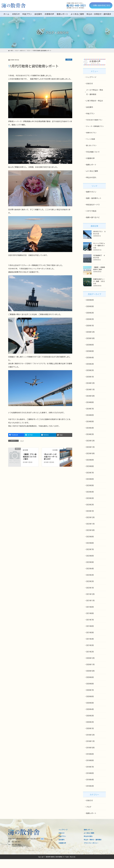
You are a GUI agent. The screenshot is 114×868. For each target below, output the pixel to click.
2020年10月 (90, 671)
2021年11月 (90, 601)
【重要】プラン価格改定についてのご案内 (30, 457)
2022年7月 (90, 549)
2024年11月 (90, 390)
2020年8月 (90, 684)
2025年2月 (90, 370)
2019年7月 (90, 767)
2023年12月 (90, 441)
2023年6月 (90, 479)
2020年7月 (90, 690)
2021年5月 (90, 633)
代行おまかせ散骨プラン (94, 120)
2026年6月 (90, 300)
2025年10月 (90, 338)
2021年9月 (90, 607)
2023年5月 (90, 485)
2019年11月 (90, 741)
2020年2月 (90, 722)
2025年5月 (90, 351)
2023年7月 (90, 473)
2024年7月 (90, 409)
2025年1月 (90, 377)
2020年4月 (90, 709)
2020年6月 (90, 696)
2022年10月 (90, 530)
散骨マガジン (91, 192)
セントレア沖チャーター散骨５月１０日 (99, 246)
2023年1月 (90, 511)
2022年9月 (90, 537)
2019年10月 (90, 748)
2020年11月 (90, 665)
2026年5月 (90, 306)
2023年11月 (90, 447)
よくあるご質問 (92, 171)
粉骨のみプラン (91, 133)
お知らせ (90, 84)
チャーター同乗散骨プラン (95, 126)
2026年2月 (90, 319)
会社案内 (90, 107)
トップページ (91, 77)
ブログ (69, 60)
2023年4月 (90, 492)
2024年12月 (90, 383)
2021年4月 (90, 639)
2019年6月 (90, 773)
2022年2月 (90, 581)
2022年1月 (90, 588)
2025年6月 (90, 345)
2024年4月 (90, 428)
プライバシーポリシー (91, 843)
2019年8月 (90, 760)
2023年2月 (90, 505)
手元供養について (93, 152)
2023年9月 (90, 460)
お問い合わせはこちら (101, 5)
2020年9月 (90, 677)
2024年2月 (90, 434)
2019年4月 (90, 780)
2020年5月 (90, 703)
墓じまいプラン (91, 146)
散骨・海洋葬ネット (94, 198)
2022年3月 (90, 575)
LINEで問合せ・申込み (95, 101)
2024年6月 (90, 415)
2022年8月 (90, 543)
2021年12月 (90, 594)
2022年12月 (90, 517)
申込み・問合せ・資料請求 (93, 840)
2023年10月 (90, 453)
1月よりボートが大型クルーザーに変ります (51, 457)
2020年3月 (90, 716)
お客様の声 (90, 158)
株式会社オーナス (93, 205)
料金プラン (90, 114)
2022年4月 (90, 569)
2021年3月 (90, 645)
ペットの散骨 (91, 139)
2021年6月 (90, 626)
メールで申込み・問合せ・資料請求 (95, 92)
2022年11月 (90, 524)
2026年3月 (90, 313)
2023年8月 (90, 466)
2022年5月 (90, 562)
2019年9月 (90, 754)
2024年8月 (90, 402)
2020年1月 (90, 728)
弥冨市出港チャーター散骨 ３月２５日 (99, 281)
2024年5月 (90, 422)
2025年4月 (90, 358)
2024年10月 (90, 396)
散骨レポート (91, 165)
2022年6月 (90, 556)
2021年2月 (90, 652)
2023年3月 (90, 498)
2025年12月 (90, 332)
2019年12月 (90, 735)
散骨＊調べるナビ (93, 217)
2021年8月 (90, 613)
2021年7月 (90, 620)
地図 (42, 839)
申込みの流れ (91, 177)
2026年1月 (90, 326)
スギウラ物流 (91, 211)
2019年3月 (90, 786)
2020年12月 (90, 658)
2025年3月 (90, 364)
